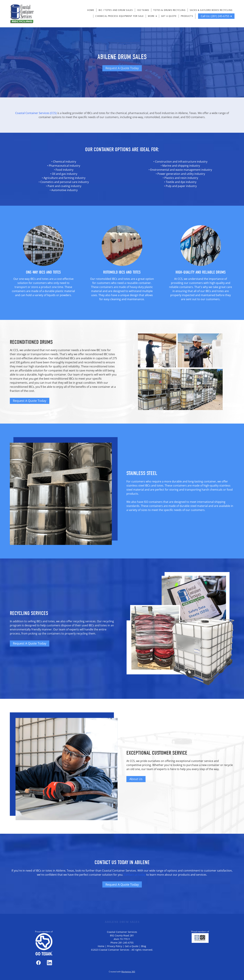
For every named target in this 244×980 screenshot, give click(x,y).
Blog (144, 946)
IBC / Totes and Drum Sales (116, 10)
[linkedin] (49, 963)
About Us (136, 779)
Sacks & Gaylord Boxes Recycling (211, 10)
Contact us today (135, 875)
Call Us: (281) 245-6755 (216, 16)
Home (91, 10)
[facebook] (38, 963)
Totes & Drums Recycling (169, 10)
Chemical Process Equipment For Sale (120, 16)
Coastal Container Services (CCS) (36, 113)
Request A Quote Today (122, 68)
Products (187, 16)
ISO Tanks (143, 10)
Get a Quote (169, 16)
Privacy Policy (115, 946)
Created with (122, 972)
